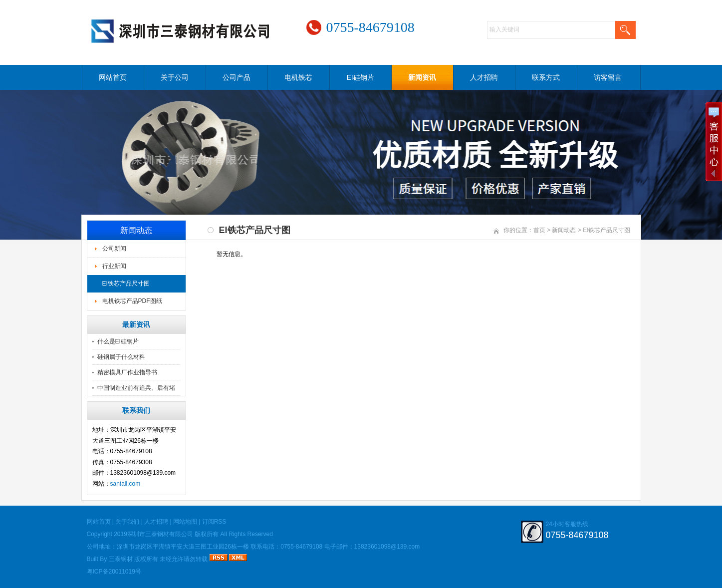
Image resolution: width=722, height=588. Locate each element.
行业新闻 (114, 266)
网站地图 (185, 522)
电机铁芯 (298, 77)
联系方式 (546, 77)
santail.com (125, 484)
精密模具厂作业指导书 (127, 372)
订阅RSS (214, 522)
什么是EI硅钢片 (118, 341)
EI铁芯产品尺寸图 (126, 284)
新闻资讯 (422, 77)
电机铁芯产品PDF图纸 (132, 301)
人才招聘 (484, 77)
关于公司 (175, 77)
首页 (539, 230)
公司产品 (237, 77)
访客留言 (608, 77)
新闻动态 (564, 230)
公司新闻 (114, 249)
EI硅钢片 (360, 77)
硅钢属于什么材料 (121, 357)
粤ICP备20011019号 (114, 572)
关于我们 (127, 522)
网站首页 (113, 77)
